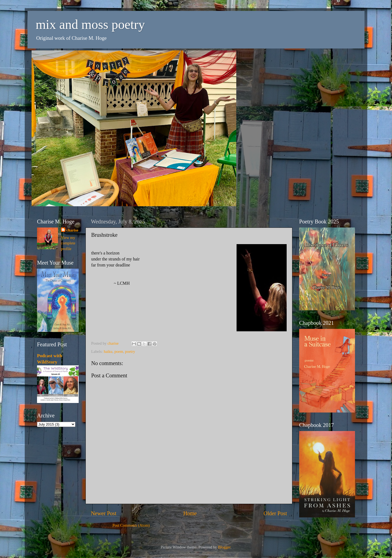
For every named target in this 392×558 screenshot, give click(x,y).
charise (72, 230)
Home (190, 513)
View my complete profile (68, 243)
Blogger (224, 547)
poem (119, 351)
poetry (130, 351)
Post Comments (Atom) (131, 525)
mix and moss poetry (90, 24)
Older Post (275, 513)
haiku (108, 351)
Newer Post (104, 513)
